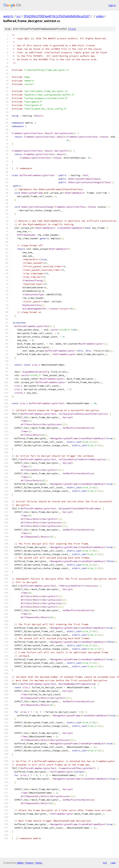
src (19, 16)
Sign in (112, 5)
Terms (39, 863)
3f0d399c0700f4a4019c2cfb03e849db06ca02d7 (57, 16)
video (100, 16)
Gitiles (20, 863)
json (113, 863)
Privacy (29, 863)
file (72, 29)
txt (105, 863)
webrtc (8, 16)
